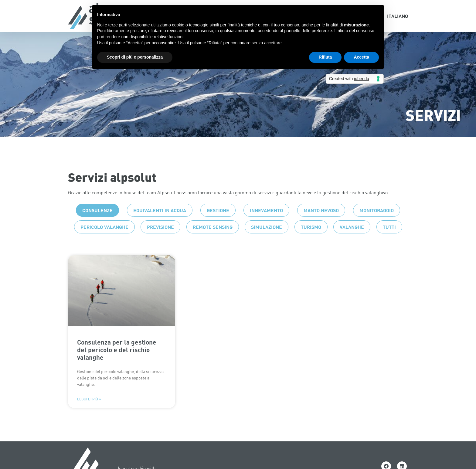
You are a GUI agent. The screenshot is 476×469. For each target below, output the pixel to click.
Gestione (218, 222)
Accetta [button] (361, 57)
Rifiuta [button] (325, 57)
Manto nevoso (321, 222)
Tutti (389, 239)
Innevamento (266, 222)
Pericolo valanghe (104, 239)
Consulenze (97, 222)
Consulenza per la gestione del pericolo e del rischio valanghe (117, 362)
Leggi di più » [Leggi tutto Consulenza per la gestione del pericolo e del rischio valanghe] (89, 411)
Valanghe (352, 239)
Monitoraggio (377, 222)
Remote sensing (213, 239)
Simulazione (267, 239)
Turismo (311, 239)
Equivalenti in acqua (160, 222)
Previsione (160, 239)
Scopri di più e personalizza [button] (135, 57)
